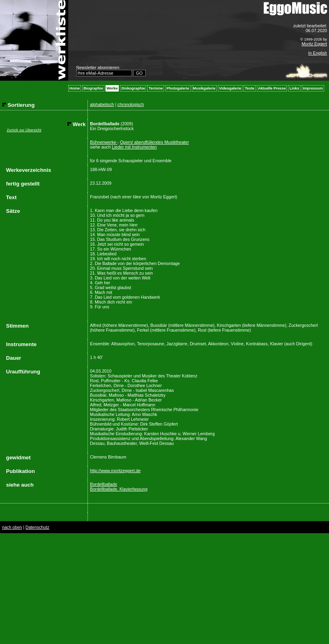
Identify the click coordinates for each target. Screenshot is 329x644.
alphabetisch (102, 104)
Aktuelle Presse (272, 88)
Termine (156, 88)
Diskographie (133, 88)
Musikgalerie (204, 88)
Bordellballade (104, 484)
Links (294, 88)
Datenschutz (37, 527)
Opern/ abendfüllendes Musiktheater (154, 142)
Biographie (93, 88)
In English (318, 53)
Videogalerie (230, 88)
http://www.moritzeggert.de (115, 471)
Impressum (313, 88)
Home (75, 88)
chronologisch (131, 104)
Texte (250, 88)
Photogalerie (178, 88)
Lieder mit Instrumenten (134, 147)
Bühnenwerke (104, 142)
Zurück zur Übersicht (24, 130)
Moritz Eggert (314, 44)
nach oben (12, 527)
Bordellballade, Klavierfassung (119, 489)
